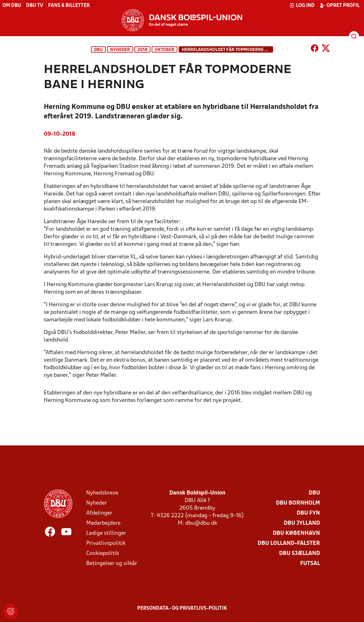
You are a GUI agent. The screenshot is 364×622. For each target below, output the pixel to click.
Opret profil (340, 5)
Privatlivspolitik (106, 543)
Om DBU (12, 6)
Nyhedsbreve (102, 493)
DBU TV (35, 6)
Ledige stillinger (106, 533)
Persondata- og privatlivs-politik (182, 608)
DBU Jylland (302, 523)
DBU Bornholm (298, 503)
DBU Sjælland (300, 554)
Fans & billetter (69, 6)
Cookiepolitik (103, 554)
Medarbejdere (103, 523)
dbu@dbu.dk (201, 523)
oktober (165, 50)
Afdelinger (99, 513)
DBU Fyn (308, 513)
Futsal (310, 564)
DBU (98, 50)
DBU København (296, 533)
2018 (142, 50)
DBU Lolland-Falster (289, 543)
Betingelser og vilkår (112, 564)
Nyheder (120, 50)
